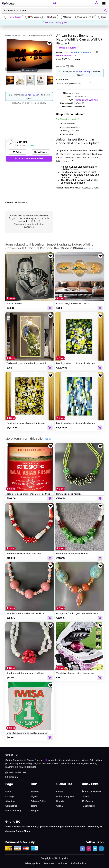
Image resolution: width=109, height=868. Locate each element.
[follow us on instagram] (89, 849)
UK (45, 760)
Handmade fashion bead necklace (24, 554)
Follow (18, 152)
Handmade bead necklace (69, 494)
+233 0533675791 (16, 773)
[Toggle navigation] (103, 4)
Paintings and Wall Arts (86, 100)
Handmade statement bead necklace (25, 673)
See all (48, 439)
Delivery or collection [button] (70, 131)
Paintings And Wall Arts (37, 36)
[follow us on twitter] (95, 849)
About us (10, 801)
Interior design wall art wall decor (73, 303)
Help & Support (14, 17)
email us (12, 777)
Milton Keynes (64, 56)
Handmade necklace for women (72, 554)
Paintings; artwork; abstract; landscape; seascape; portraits (76, 365)
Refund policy (78, 863)
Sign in (35, 797)
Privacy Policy (38, 801)
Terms (34, 806)
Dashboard (89, 806)
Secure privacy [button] (67, 134)
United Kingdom (65, 797)
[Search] (55, 11)
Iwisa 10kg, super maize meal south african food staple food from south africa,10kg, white (29, 734)
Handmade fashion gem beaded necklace (77, 613)
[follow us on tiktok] (101, 849)
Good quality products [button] (70, 127)
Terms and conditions (55, 863)
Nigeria (60, 801)
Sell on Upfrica (91, 792)
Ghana (60, 792)
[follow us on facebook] (82, 849)
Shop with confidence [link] (70, 115)
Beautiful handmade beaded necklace (25, 613)
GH (75, 56)
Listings (10, 797)
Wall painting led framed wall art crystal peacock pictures (26, 365)
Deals (8, 792)
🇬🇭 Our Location (34, 17)
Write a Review (67, 48)
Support (35, 811)
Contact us (11, 806)
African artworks (14, 303)
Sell (54, 3)
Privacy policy (32, 863)
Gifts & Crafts (21, 36)
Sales (86, 797)
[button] (97, 4)
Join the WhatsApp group (55, 23)
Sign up (35, 792)
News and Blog (13, 811)
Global (60, 806)
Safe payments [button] (67, 124)
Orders (87, 801)
